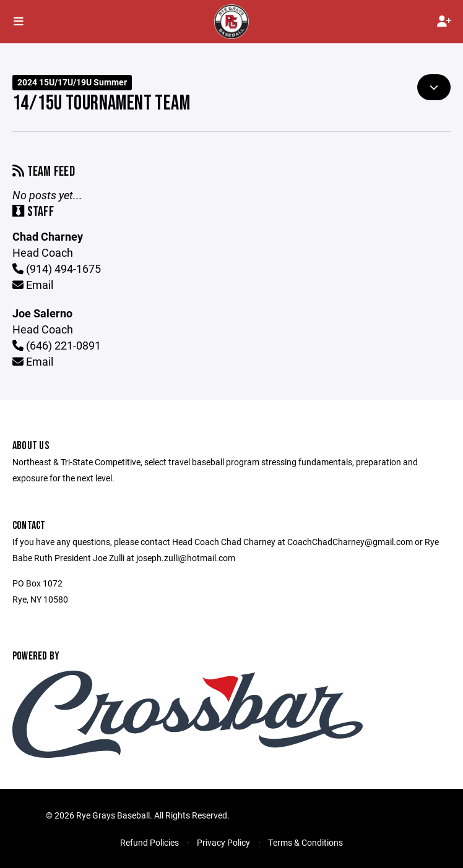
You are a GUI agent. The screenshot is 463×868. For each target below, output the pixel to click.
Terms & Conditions (305, 842)
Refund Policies (149, 842)
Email (33, 285)
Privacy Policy (223, 842)
